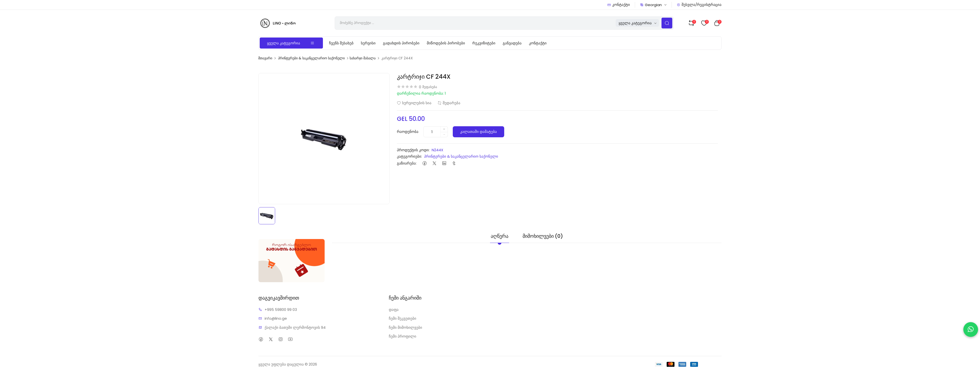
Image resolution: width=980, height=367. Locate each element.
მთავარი (265, 58)
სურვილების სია (414, 103)
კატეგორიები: (409, 156)
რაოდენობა (408, 132)
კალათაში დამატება (478, 132)
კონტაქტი (619, 5)
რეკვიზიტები (484, 43)
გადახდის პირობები (401, 43)
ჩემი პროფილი (403, 336)
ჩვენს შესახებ (341, 43)
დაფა (394, 310)
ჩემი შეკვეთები (403, 318)
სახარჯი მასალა (363, 58)
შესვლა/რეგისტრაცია (699, 5)
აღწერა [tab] (500, 236)
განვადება (512, 43)
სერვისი (368, 43)
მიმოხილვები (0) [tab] (543, 236)
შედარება (449, 103)
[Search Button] (667, 23)
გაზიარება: (407, 163)
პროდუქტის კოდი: (413, 150)
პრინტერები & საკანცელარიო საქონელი (311, 58)
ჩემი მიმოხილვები (405, 327)
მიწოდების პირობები (446, 43)
